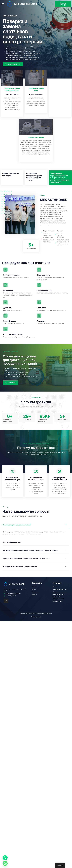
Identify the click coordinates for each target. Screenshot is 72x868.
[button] (3, 4)
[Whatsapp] (5, 863)
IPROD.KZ (49, 613)
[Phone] (5, 858)
